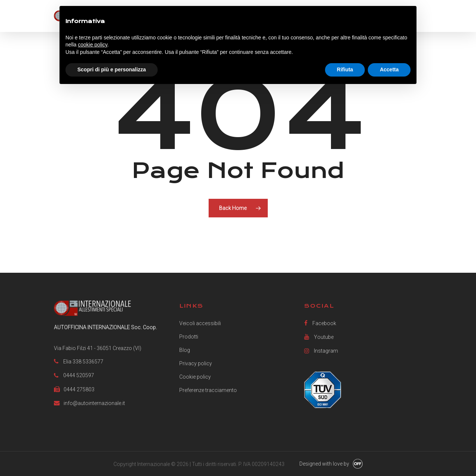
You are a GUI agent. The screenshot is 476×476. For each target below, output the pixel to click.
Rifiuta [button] (345, 69)
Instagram (321, 351)
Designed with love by (324, 464)
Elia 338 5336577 (83, 362)
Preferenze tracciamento (208, 390)
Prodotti (189, 337)
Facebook (320, 323)
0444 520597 (79, 375)
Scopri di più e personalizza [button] (112, 69)
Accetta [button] (389, 69)
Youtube (319, 337)
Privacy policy (196, 363)
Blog (185, 350)
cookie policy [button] (92, 45)
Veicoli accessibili (200, 323)
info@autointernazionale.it (94, 403)
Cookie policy (195, 377)
